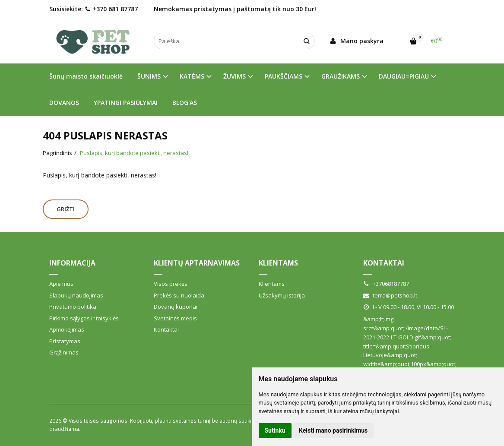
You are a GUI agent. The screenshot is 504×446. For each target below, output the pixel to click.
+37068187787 (386, 284)
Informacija (72, 263)
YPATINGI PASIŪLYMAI (126, 103)
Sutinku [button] (275, 430)
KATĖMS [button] (192, 76)
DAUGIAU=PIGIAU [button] (404, 76)
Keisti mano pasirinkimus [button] (333, 430)
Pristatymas (65, 341)
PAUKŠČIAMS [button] (284, 76)
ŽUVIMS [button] (235, 76)
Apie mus (61, 284)
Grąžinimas (64, 352)
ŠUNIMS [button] (149, 76)
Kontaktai (166, 329)
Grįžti (66, 209)
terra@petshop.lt (390, 295)
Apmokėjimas (67, 329)
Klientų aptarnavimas (197, 263)
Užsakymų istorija (282, 295)
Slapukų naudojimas (76, 295)
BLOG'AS (185, 103)
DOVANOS (64, 103)
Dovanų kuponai (176, 307)
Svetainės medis (175, 318)
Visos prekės (171, 284)
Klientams (278, 263)
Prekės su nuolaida (179, 295)
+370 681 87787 (111, 9)
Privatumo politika (73, 307)
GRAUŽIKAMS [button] (341, 76)
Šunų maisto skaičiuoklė (86, 76)
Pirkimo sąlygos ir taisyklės (84, 318)
